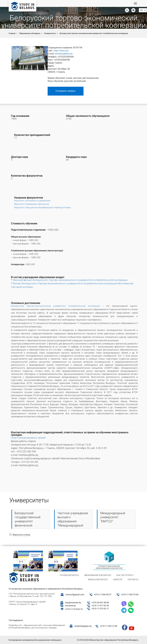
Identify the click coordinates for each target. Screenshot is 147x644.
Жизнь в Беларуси (98, 580)
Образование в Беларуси (98, 575)
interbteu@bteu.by (64, 54)
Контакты (133, 580)
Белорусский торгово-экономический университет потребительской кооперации (55, 306)
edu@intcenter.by (73, 603)
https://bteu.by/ (61, 51)
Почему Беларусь (69, 575)
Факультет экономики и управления (32, 201)
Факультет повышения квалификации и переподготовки (42, 207)
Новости (118, 580)
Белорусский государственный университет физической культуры (28, 521)
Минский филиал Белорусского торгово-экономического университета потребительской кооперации (70, 280)
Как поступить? (125, 575)
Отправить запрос (65, 91)
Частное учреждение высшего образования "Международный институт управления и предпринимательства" (74, 526)
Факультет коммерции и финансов (32, 204)
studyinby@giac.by (83, 626)
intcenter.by (70, 606)
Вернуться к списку (22, 535)
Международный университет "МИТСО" (113, 517)
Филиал (17, 284)
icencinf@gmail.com (75, 595)
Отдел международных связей (28, 438)
